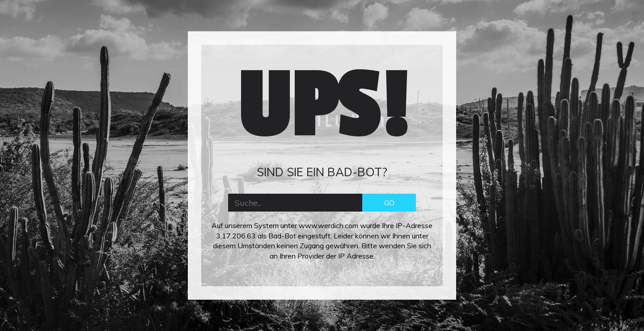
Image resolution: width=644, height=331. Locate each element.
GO (389, 203)
